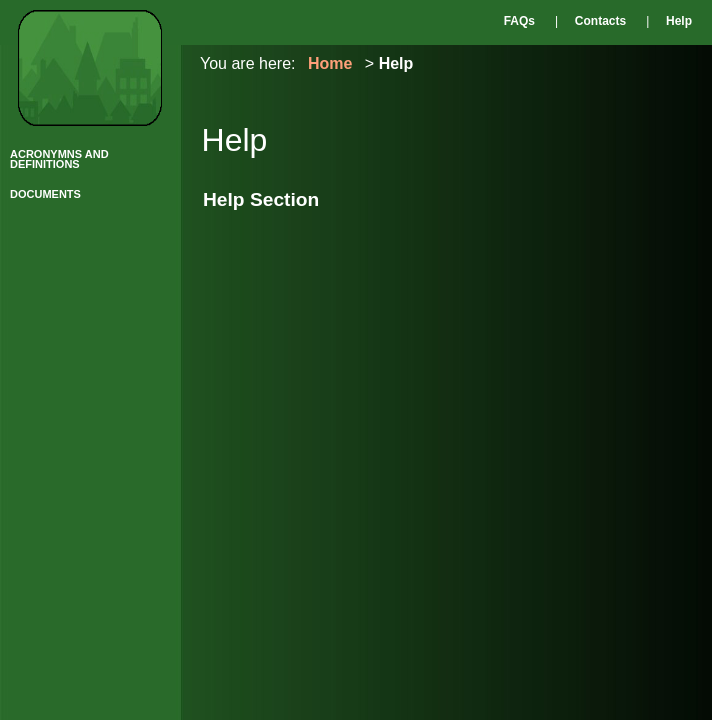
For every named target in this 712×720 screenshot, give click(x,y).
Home (330, 63)
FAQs (519, 21)
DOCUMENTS (45, 194)
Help (679, 21)
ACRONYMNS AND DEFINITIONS (59, 159)
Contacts (600, 21)
